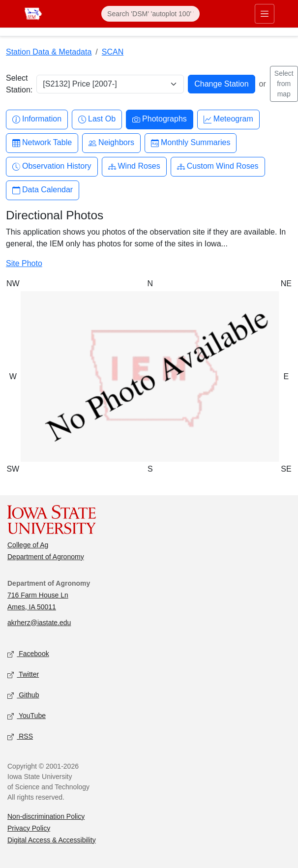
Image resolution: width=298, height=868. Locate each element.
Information (37, 119)
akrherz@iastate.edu (39, 623)
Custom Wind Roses (218, 166)
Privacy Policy (29, 828)
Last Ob (97, 119)
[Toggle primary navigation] (265, 14)
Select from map (284, 84)
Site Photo (24, 263)
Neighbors (111, 143)
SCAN (113, 52)
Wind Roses (134, 166)
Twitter (23, 674)
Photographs (160, 119)
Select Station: (19, 84)
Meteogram (228, 119)
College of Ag (28, 545)
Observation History (52, 166)
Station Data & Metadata (49, 52)
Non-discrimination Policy (46, 816)
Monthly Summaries (191, 143)
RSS (20, 736)
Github (23, 695)
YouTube (27, 716)
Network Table (42, 143)
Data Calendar (43, 190)
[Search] (150, 14)
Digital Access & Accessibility (52, 840)
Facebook (28, 654)
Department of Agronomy (46, 557)
